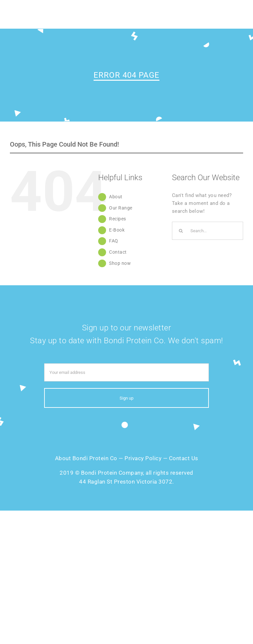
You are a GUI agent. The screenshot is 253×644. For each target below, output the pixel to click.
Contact (118, 252)
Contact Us (184, 458)
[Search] (181, 231)
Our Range (121, 208)
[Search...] (208, 231)
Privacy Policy (143, 458)
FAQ (114, 241)
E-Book (117, 230)
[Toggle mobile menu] (240, 16)
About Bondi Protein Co (86, 458)
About (116, 197)
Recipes (118, 219)
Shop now (120, 263)
